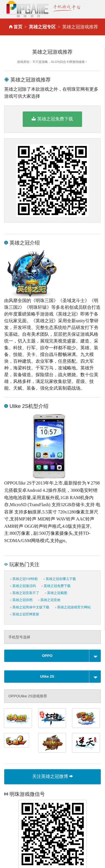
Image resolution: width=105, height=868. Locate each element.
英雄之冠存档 (21, 600)
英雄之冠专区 (42, 27)
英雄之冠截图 (56, 593)
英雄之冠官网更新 (25, 614)
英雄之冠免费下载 (52, 119)
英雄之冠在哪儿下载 (60, 579)
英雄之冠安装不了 (25, 593)
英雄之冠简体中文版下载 (30, 607)
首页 (18, 27)
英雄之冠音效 (49, 600)
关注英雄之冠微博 (52, 776)
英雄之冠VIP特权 (24, 579)
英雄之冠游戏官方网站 (73, 607)
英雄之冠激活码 (23, 586)
